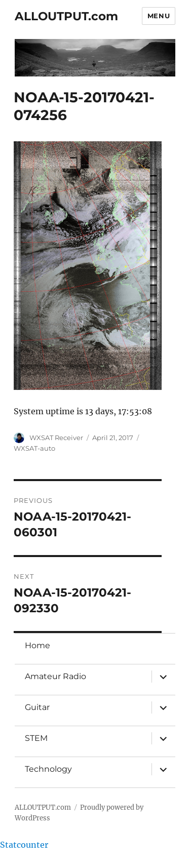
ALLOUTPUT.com (66, 16)
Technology (48, 769)
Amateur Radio (55, 676)
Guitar (37, 707)
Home (37, 645)
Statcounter (24, 845)
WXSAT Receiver (56, 438)
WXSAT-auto (34, 448)
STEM (36, 738)
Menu (159, 16)
